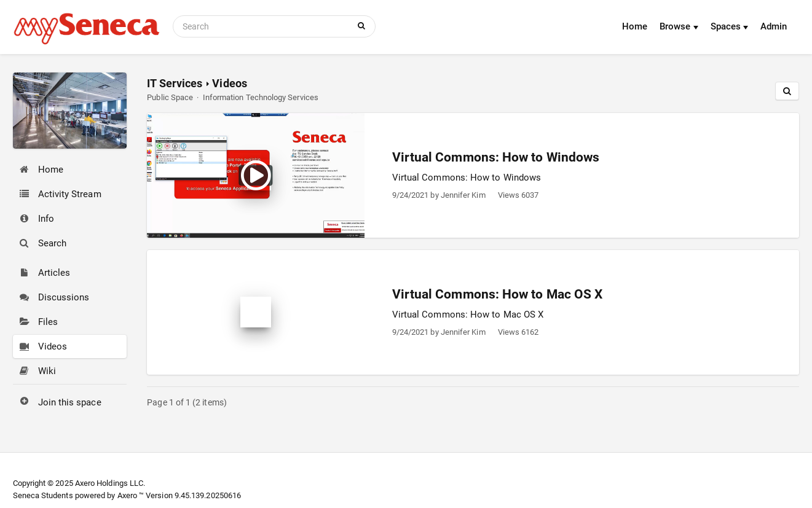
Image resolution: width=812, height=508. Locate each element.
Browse (679, 26)
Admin (774, 26)
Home (635, 26)
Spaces (730, 26)
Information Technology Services (261, 97)
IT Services (175, 83)
